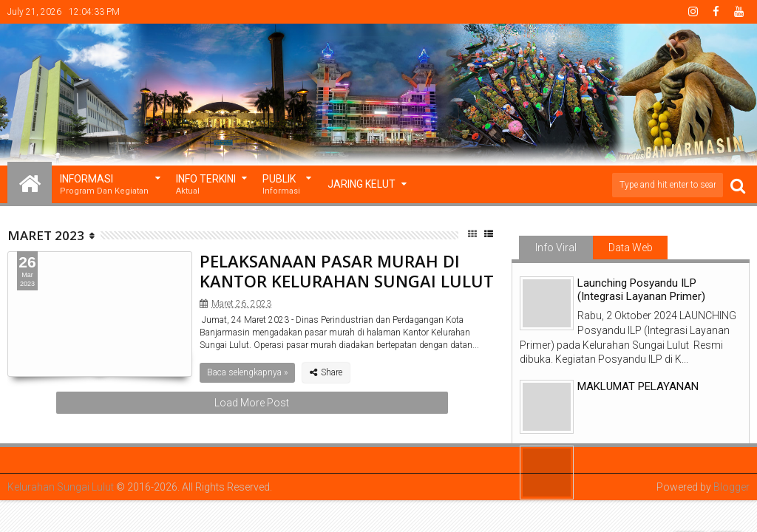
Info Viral (556, 248)
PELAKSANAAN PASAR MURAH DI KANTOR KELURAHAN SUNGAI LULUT (347, 270)
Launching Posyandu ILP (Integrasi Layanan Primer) (641, 290)
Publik (281, 185)
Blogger (731, 487)
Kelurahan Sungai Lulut (61, 487)
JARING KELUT (361, 184)
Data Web (631, 248)
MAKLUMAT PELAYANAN (638, 386)
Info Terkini (206, 185)
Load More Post (252, 403)
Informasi (104, 185)
